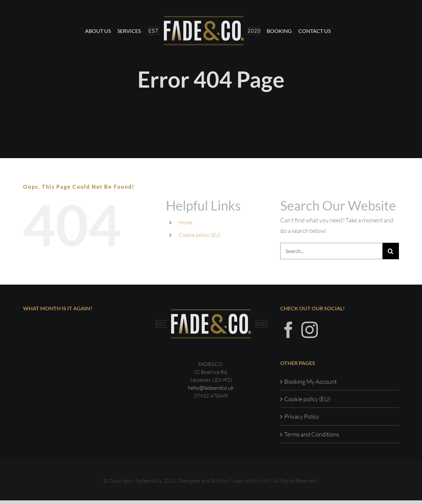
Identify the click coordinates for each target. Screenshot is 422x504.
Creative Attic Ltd (249, 484)
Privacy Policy (302, 420)
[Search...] (331, 251)
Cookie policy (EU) (200, 235)
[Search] (391, 251)
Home (186, 222)
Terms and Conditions (312, 438)
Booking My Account (310, 385)
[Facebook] (288, 333)
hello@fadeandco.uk (211, 391)
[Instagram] (310, 333)
